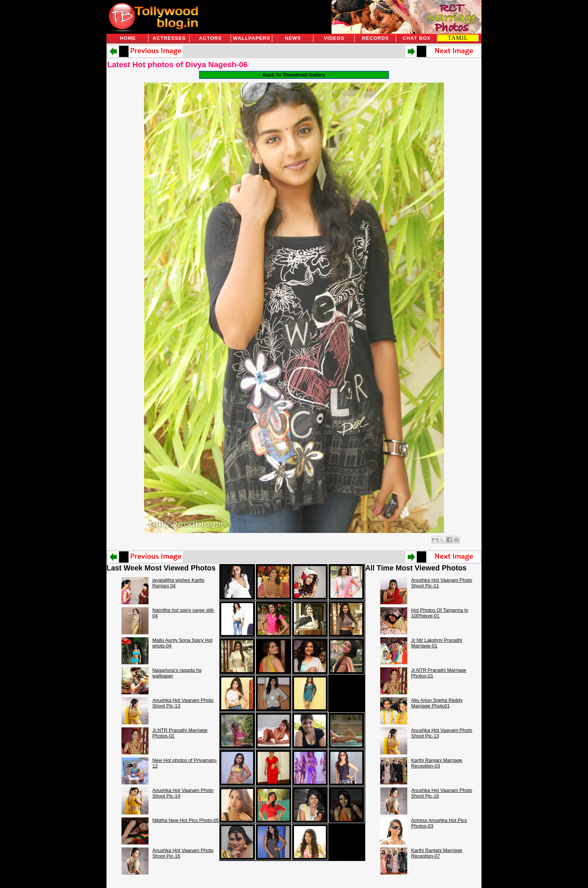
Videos (334, 38)
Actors (211, 38)
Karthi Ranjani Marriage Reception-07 (437, 853)
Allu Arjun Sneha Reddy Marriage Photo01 (437, 703)
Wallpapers (251, 38)
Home (128, 38)
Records (375, 38)
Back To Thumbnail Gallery (294, 75)
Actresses (169, 38)
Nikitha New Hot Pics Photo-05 (186, 820)
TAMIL (458, 38)
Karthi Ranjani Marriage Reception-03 (437, 763)
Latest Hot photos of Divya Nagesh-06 (177, 64)
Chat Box (417, 38)
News (293, 38)
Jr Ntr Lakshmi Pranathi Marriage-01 (436, 643)
